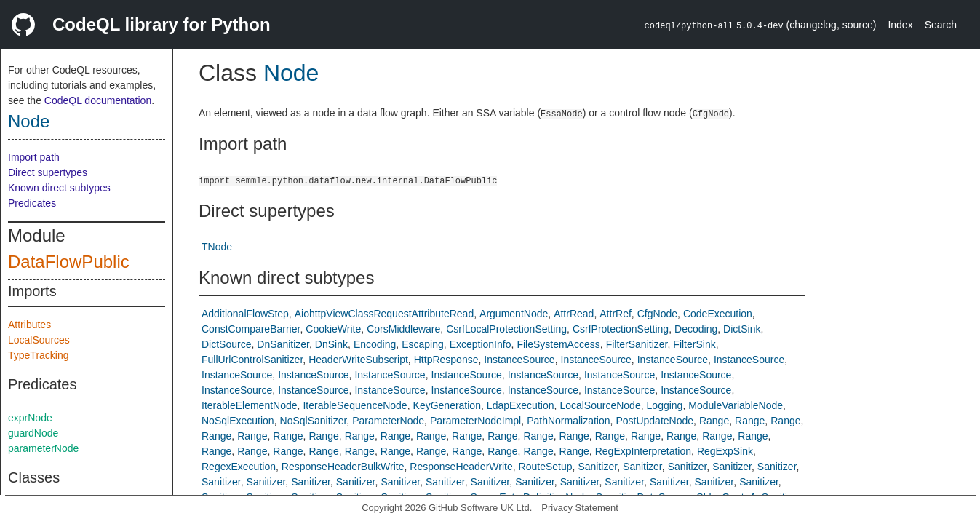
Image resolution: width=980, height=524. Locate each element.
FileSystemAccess (558, 344)
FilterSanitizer (637, 344)
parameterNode (43, 448)
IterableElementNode (250, 405)
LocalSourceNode (600, 405)
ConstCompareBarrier (251, 329)
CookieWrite (333, 329)
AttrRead (574, 314)
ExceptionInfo (481, 344)
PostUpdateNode (654, 421)
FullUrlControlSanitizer (252, 360)
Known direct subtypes (59, 188)
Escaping (423, 344)
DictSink (742, 329)
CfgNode (657, 314)
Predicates (32, 203)
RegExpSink (725, 451)
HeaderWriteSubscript (358, 360)
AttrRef (616, 314)
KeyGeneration (447, 405)
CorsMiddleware (403, 329)
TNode (217, 247)
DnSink (331, 344)
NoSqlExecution (238, 421)
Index (900, 25)
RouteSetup (546, 467)
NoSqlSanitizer (314, 421)
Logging (665, 405)
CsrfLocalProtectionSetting (506, 329)
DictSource (226, 344)
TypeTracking (39, 355)
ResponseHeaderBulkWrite (343, 467)
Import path (34, 157)
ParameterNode (388, 421)
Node (29, 121)
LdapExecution (521, 405)
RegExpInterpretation (643, 451)
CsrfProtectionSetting (621, 329)
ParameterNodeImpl (475, 421)
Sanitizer (597, 467)
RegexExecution (239, 467)
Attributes (29, 325)
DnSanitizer (283, 344)
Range (714, 421)
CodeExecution (718, 314)
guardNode (33, 433)
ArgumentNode (514, 314)
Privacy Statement (580, 508)
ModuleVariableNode (736, 405)
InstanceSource (519, 360)
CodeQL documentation (98, 100)
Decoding (696, 329)
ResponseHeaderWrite (461, 467)
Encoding (375, 344)
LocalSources (39, 340)
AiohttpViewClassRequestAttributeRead (384, 314)
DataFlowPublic (69, 262)
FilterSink (694, 344)
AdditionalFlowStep (245, 314)
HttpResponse (446, 360)
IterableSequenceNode (355, 405)
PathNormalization (568, 421)
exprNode (30, 418)
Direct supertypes (48, 172)
